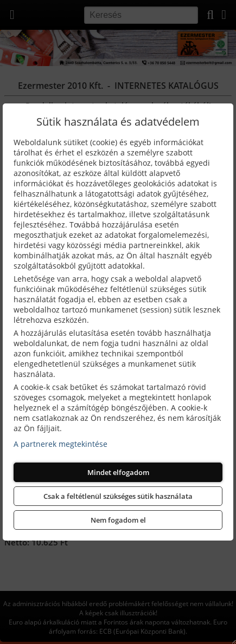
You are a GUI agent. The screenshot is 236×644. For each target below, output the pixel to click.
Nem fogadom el (118, 520)
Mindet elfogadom (118, 472)
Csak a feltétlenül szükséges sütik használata (118, 496)
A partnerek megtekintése (60, 444)
